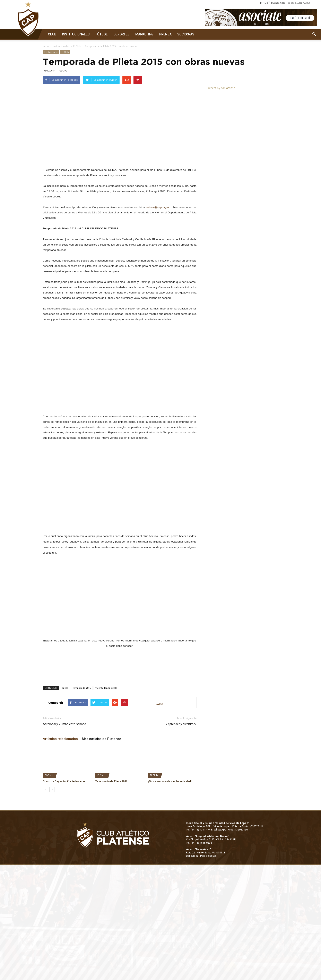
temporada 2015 (82, 688)
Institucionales (61, 46)
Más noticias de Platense (102, 739)
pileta (65, 688)
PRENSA (165, 34)
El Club (77, 46)
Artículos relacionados (60, 739)
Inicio (46, 46)
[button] (314, 34)
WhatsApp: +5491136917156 (231, 830)
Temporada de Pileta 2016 (111, 781)
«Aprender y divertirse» (181, 724)
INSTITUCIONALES (76, 34)
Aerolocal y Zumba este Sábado (64, 724)
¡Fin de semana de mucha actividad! (170, 781)
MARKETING (144, 34)
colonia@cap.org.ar (158, 207)
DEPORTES (122, 34)
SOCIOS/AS (186, 34)
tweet (160, 704)
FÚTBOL (102, 34)
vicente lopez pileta (106, 688)
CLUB (52, 34)
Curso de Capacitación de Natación (64, 781)
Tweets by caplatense (221, 88)
